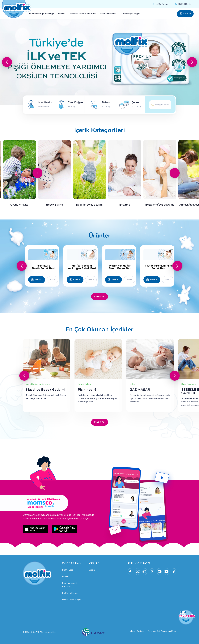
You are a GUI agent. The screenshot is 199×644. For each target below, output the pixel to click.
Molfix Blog (68, 570)
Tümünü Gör (100, 297)
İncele (52, 280)
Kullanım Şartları (136, 631)
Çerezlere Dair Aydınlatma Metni (162, 631)
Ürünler (66, 577)
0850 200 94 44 (183, 4)
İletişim (92, 570)
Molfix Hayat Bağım (72, 600)
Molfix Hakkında (70, 593)
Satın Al (185, 14)
